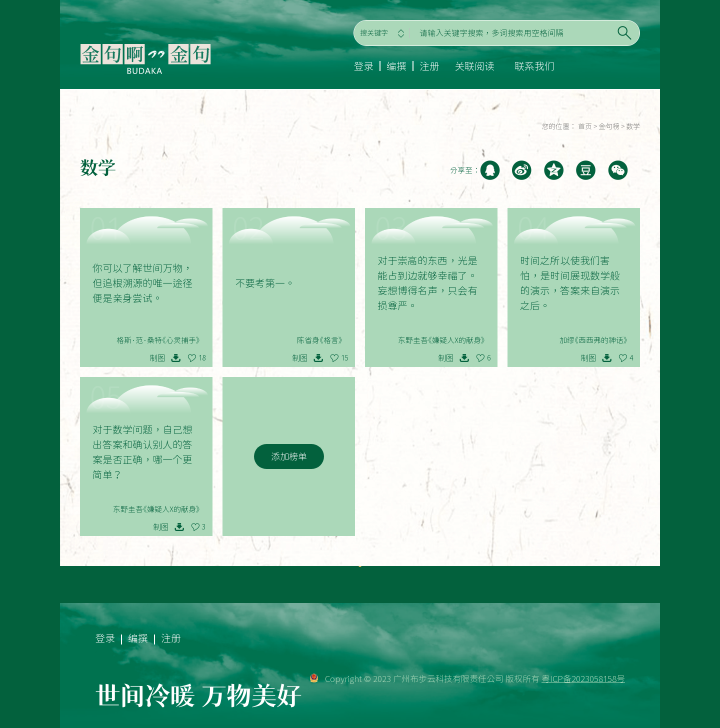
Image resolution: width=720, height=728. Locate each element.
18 (202, 358)
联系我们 (534, 66)
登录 (363, 66)
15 (344, 358)
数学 (633, 126)
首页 (585, 126)
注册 (429, 66)
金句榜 (609, 126)
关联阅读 (474, 66)
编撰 (396, 66)
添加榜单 (289, 456)
